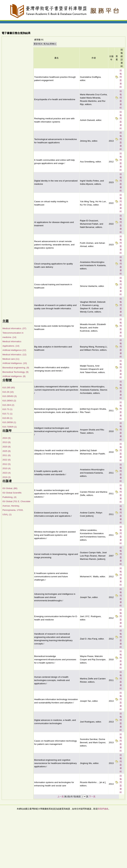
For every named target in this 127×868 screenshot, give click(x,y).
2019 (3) (7, 477)
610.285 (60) (9, 388)
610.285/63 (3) (10, 396)
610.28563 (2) (9, 401)
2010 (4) (7, 468)
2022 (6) (7, 460)
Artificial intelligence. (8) (14, 376)
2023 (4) (7, 473)
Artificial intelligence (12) (14, 350)
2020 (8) (7, 447)
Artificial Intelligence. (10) (15, 363)
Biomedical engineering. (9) (16, 368)
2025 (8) (7, 451)
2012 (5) (7, 464)
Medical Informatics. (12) (14, 355)
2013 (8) (7, 442)
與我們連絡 (103, 809)
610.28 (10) (8, 392)
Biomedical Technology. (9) (15, 372)
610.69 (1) (7, 418)
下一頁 (92, 797)
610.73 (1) (7, 409)
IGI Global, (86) (10, 488)
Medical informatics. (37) (14, 328)
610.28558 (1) (9, 422)
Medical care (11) (11, 359)
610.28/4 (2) (8, 405)
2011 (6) (7, 455)
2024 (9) (7, 438)
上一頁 (61, 797)
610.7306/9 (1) (10, 427)
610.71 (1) (7, 414)
